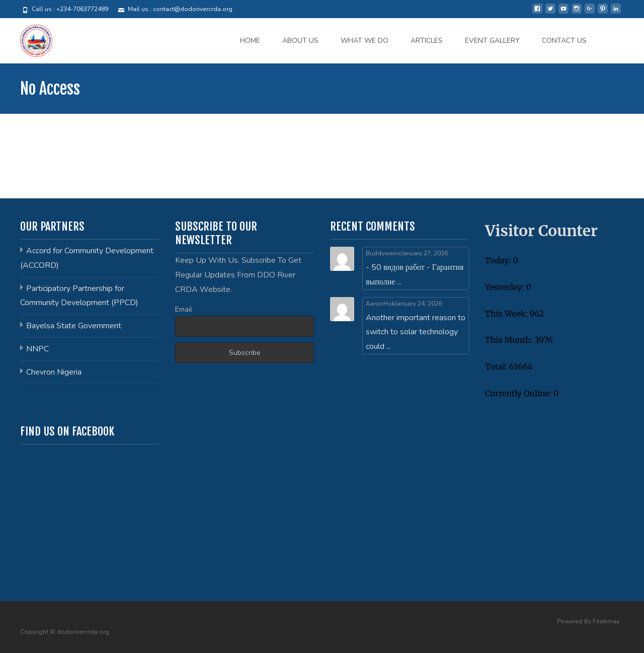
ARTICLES (427, 41)
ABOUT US (300, 41)
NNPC (37, 349)
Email (184, 309)
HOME (250, 41)
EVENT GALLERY (492, 41)
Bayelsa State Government (74, 326)
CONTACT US (564, 41)
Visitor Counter (541, 231)
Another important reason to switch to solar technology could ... (416, 332)
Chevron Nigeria (54, 372)
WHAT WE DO (365, 41)
